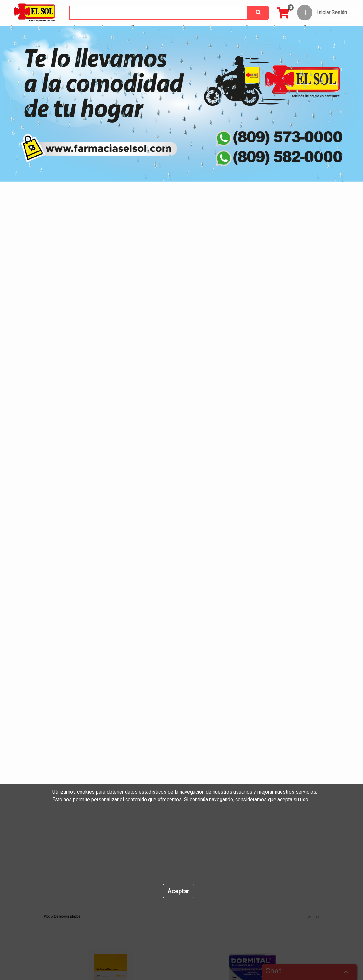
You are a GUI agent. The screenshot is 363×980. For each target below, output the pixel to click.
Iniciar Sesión (332, 12)
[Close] (178, 891)
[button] (27, 466)
